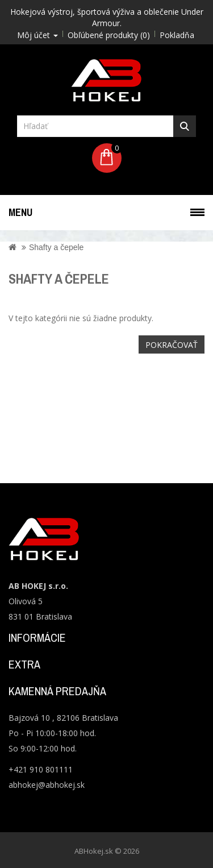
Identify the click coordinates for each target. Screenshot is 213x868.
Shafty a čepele (57, 247)
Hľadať (185, 126)
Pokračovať (172, 345)
